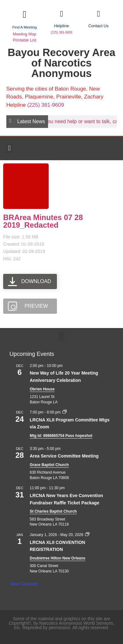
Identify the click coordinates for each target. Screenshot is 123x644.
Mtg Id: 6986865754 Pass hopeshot (61, 436)
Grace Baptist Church (49, 465)
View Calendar (24, 584)
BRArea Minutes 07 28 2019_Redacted (43, 221)
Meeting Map (24, 34)
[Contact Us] (98, 14)
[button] (9, 148)
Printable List (24, 40)
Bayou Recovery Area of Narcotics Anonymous (61, 63)
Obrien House (42, 389)
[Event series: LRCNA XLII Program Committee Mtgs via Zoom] (65, 412)
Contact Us (98, 26)
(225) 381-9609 (61, 32)
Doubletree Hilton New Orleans (58, 558)
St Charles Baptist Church (53, 511)
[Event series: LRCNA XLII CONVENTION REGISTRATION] (87, 535)
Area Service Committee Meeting (64, 456)
